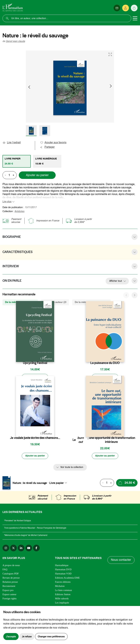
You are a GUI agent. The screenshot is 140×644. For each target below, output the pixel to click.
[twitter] (13, 548)
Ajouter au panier (37, 175)
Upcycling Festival (35, 363)
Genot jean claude (15, 41)
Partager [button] (47, 147)
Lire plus (7, 202)
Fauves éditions (63, 582)
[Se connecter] (126, 8)
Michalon (60, 586)
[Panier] (134, 8)
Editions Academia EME (67, 578)
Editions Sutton (63, 594)
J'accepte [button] (11, 637)
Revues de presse (11, 578)
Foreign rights (10, 599)
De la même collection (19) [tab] (20, 302)
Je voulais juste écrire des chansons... (35, 438)
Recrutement (9, 586)
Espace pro (8, 590)
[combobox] (59, 483)
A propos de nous (11, 565)
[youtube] (29, 548)
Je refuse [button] (27, 637)
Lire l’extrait (12, 143)
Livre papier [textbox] (57, 483)
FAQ (5, 570)
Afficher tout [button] (116, 281)
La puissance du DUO (105, 363)
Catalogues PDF (11, 574)
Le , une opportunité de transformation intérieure (104, 440)
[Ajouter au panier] (35, 377)
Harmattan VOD (63, 574)
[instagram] (6, 548)
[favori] (52, 356)
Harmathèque (62, 565)
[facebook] (36, 548)
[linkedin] (21, 548)
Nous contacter (121, 560)
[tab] (17, 161)
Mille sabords (62, 599)
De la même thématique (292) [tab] (91, 302)
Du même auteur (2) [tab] (55, 302)
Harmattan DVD (63, 570)
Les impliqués (62, 603)
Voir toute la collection (72, 467)
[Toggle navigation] (135, 18)
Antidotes (20, 211)
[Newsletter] (117, 8)
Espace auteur (9, 594)
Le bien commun (63, 590)
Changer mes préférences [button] (51, 637)
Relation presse (10, 582)
